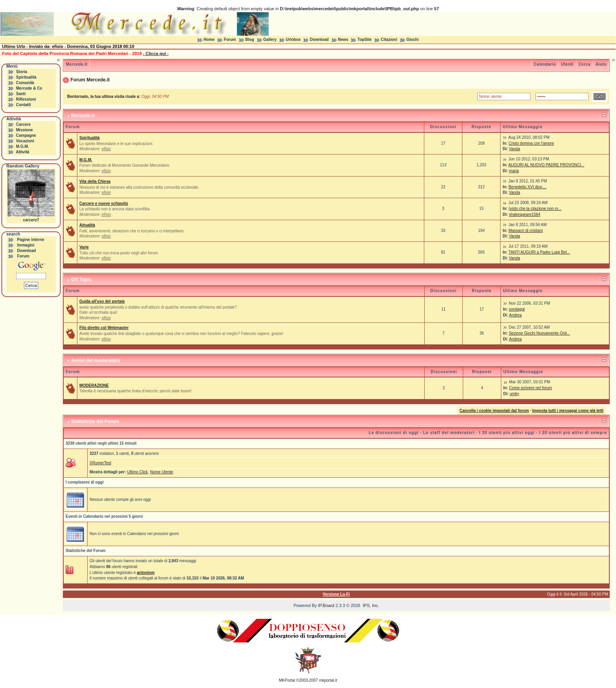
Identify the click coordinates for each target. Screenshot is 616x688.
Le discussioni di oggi (394, 433)
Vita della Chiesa (95, 181)
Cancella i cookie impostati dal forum (494, 411)
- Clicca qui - (156, 53)
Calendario (545, 64)
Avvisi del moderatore (96, 361)
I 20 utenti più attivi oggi (507, 433)
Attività (22, 152)
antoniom (146, 573)
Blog (249, 40)
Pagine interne (31, 240)
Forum (230, 40)
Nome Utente (162, 472)
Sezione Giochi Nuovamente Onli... (539, 333)
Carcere (23, 124)
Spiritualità (26, 77)
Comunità (25, 83)
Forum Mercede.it (90, 80)
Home (209, 40)
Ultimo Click (138, 472)
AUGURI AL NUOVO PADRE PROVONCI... (546, 165)
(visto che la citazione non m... (535, 209)
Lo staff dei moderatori (449, 433)
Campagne (26, 135)
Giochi (413, 40)
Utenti (567, 64)
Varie (84, 247)
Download (319, 40)
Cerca (585, 64)
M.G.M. (23, 146)
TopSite (365, 40)
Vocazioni (25, 141)
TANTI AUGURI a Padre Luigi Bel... (539, 252)
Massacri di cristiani (525, 231)
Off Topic (81, 280)
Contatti (24, 105)
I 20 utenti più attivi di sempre (573, 433)
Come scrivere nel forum (531, 388)
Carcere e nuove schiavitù (104, 203)
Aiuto (601, 64)
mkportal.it (328, 680)
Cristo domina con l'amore (531, 143)
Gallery (270, 40)
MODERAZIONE (94, 385)
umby (514, 394)
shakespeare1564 (525, 214)
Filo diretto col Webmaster (104, 328)
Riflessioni (26, 99)
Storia (22, 72)
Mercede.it (77, 64)
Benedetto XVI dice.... (527, 187)
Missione (25, 130)
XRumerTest (100, 463)
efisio (106, 149)
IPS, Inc (370, 605)
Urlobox (293, 40)
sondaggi (517, 309)
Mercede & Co (29, 88)
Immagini (26, 245)
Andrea (515, 315)
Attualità (87, 225)
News (343, 40)
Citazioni (389, 40)
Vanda (515, 149)
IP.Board (326, 605)
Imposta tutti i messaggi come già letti (568, 411)
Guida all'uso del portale (102, 301)
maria (514, 171)
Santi (21, 94)
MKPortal (287, 680)
